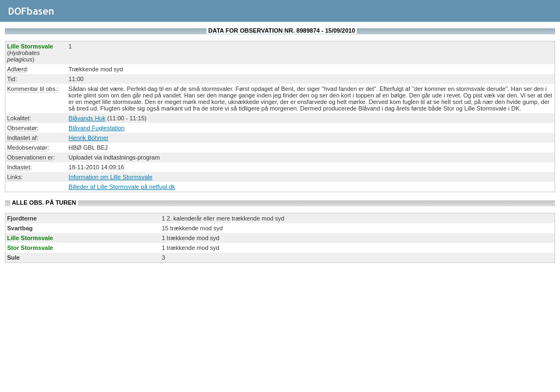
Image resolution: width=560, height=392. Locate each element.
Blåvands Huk (87, 118)
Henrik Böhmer (89, 138)
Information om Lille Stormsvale (111, 177)
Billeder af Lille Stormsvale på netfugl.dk (122, 187)
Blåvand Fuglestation (97, 128)
